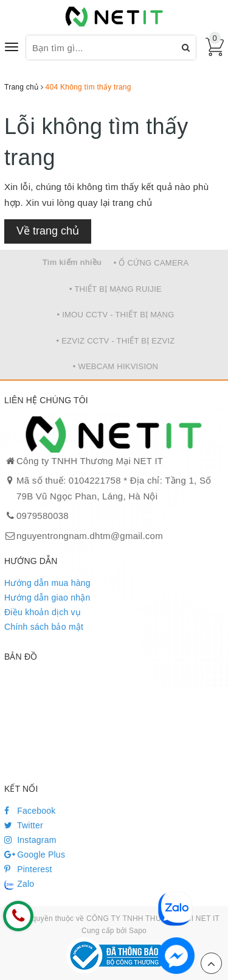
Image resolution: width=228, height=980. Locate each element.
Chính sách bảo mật (44, 627)
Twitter (24, 825)
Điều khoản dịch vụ (43, 612)
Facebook (30, 811)
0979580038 (43, 516)
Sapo (138, 931)
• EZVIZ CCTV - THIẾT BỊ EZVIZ (116, 341)
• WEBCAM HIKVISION (116, 366)
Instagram (30, 840)
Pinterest (28, 869)
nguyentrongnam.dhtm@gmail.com (90, 536)
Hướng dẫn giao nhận (47, 598)
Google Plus (35, 855)
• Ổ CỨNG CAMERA (151, 263)
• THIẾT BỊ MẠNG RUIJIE (116, 289)
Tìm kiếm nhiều (72, 262)
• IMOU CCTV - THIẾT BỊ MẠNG (115, 315)
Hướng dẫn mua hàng (47, 583)
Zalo (19, 884)
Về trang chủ (48, 231)
